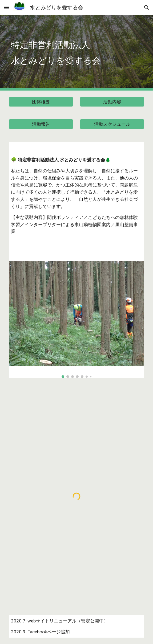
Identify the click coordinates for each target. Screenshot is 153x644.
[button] (6, 7)
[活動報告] (41, 124)
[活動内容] (112, 102)
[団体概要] (41, 102)
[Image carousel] (76, 319)
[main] (76, 53)
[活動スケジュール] (112, 124)
